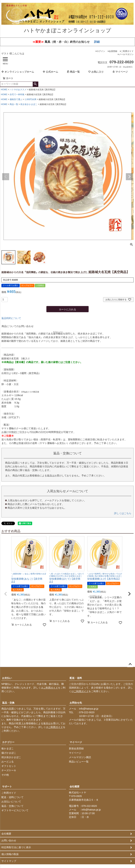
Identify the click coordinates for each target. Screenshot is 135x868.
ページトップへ (130, 665)
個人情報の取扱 (10, 855)
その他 (5, 775)
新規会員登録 (76, 749)
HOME (4, 90)
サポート (7, 787)
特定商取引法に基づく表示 (16, 848)
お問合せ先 (76, 703)
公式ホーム (50, 72)
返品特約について (11, 319)
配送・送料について (12, 798)
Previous (6, 177)
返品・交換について (12, 806)
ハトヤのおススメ (18, 90)
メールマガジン (126, 55)
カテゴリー (8, 743)
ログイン (101, 52)
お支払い (7, 679)
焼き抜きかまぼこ (29, 105)
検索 (35, 84)
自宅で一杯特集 (17, 95)
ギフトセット (9, 767)
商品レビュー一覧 (79, 762)
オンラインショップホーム (18, 72)
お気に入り (96, 72)
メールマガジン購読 (80, 758)
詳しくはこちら (123, 514)
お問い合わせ (9, 841)
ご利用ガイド (127, 52)
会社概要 (75, 787)
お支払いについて (11, 802)
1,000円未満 (30, 100)
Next (129, 177)
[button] (6, 594)
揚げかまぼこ (9, 753)
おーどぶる (8, 762)
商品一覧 (73, 72)
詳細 (97, 42)
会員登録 (113, 52)
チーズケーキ (9, 771)
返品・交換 (8, 703)
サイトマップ (9, 862)
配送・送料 (76, 679)
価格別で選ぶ (16, 100)
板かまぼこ (8, 749)
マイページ (120, 72)
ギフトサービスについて (15, 811)
